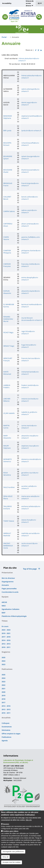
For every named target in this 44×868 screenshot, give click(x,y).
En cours (5, 626)
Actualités (6, 718)
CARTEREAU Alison (8, 225)
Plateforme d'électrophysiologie (14, 616)
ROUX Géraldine (7, 474)
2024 (3, 661)
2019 (3, 696)
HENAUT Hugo (9, 346)
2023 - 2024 (6, 630)
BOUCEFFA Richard (7, 144)
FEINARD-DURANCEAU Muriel (8, 319)
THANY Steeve (9, 521)
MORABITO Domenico (8, 460)
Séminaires (6, 730)
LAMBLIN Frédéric (7, 386)
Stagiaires (6, 652)
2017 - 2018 (6, 637)
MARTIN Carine (6, 427)
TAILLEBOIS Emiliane (8, 507)
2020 (3, 692)
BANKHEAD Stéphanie (8, 117)
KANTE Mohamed (7, 373)
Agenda (5, 741)
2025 (3, 657)
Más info (29, 821)
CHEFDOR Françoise (7, 265)
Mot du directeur (8, 578)
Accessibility (7, 3)
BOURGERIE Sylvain (8, 157)
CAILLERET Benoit (7, 198)
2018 (3, 699)
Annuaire (5, 585)
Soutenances (7, 727)
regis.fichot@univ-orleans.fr (28, 332)
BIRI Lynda (7, 131)
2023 (3, 664)
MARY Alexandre (7, 437)
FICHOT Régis (8, 332)
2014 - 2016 (6, 640)
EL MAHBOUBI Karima (9, 306)
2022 (3, 685)
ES (40, 3)
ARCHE (4, 602)
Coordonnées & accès (10, 592)
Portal (4, 37)
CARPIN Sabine (9, 211)
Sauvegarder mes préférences (13, 853)
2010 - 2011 (6, 647)
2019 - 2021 (6, 633)
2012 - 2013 (6, 644)
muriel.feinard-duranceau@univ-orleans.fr (32, 319)
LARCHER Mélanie (7, 400)
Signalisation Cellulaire (10, 609)
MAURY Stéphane (7, 447)
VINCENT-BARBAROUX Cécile (8, 546)
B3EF (4, 613)
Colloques (6, 723)
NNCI (4, 606)
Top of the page (30, 569)
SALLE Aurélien (9, 487)
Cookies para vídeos (11, 833)
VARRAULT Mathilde (7, 534)
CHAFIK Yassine (6, 238)
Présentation (7, 573)
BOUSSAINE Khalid (8, 171)
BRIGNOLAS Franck (8, 184)
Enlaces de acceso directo (30, 3)
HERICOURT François (8, 359)
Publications (7, 669)
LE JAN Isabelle (9, 413)
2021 (3, 689)
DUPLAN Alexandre (7, 292)
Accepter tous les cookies (12, 864)
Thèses (5, 621)
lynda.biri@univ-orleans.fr (31, 131)
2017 (3, 702)
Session (6, 826)
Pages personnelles (9, 589)
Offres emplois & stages (11, 734)
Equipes (5, 597)
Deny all (5, 858)
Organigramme (8, 582)
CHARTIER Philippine (7, 252)
